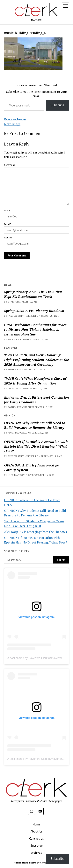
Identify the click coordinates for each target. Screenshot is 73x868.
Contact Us (36, 838)
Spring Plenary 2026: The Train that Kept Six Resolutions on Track (33, 294)
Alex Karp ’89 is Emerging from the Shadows (35, 532)
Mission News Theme (25, 863)
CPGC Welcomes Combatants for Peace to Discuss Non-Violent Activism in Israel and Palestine (35, 329)
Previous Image (15, 119)
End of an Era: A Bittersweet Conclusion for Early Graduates (36, 400)
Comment (9, 165)
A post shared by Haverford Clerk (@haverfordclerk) (39, 658)
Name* (8, 210)
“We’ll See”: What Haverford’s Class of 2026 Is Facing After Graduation (35, 381)
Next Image (12, 124)
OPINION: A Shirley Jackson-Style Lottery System (32, 467)
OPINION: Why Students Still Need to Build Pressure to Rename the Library (35, 425)
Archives (36, 853)
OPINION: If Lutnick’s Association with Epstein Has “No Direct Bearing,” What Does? (36, 446)
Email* (7, 224)
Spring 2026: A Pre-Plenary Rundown (34, 311)
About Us (37, 831)
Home (36, 824)
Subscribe (57, 105)
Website (8, 238)
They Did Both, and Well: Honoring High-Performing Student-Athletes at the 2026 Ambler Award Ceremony (36, 360)
